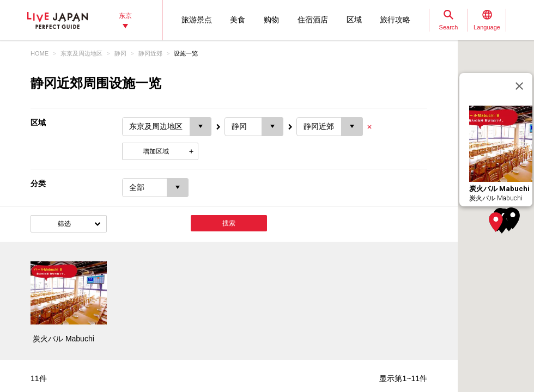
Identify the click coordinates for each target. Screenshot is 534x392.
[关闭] (519, 86)
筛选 (64, 224)
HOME (40, 53)
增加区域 (156, 151)
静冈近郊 (150, 53)
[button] (496, 222)
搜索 (229, 223)
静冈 (120, 53)
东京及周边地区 (81, 53)
